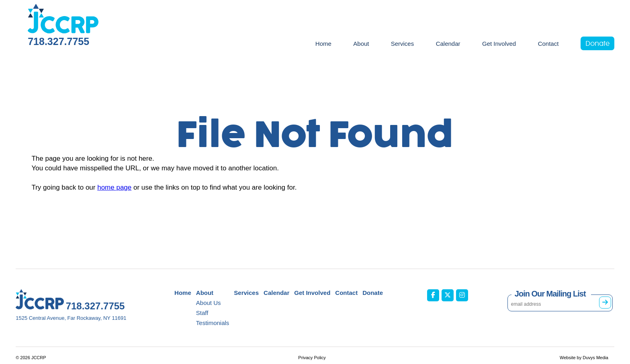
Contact (548, 44)
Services (403, 44)
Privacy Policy (312, 358)
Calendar (448, 44)
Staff (202, 313)
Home (323, 44)
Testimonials (213, 323)
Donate (597, 44)
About (361, 44)
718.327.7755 (58, 41)
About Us (209, 303)
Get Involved (499, 44)
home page (114, 187)
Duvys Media (595, 358)
